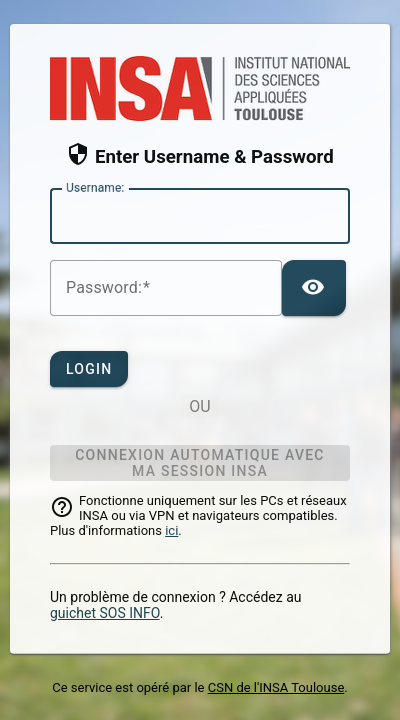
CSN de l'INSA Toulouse (276, 687)
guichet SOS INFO (105, 613)
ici (171, 530)
